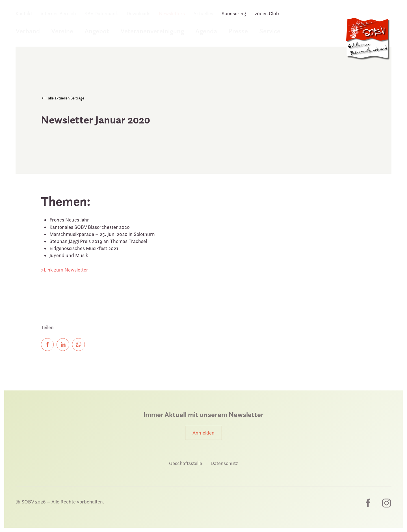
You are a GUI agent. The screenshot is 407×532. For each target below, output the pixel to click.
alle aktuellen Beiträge (63, 98)
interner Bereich (58, 13)
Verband (28, 31)
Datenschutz (224, 463)
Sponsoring (234, 13)
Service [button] (270, 31)
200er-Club (267, 13)
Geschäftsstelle (186, 463)
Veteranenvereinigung (152, 31)
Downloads (138, 13)
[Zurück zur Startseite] (367, 42)
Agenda (206, 31)
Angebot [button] (97, 31)
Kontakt (24, 13)
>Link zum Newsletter (65, 270)
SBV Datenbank (101, 13)
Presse (238, 31)
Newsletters (172, 13)
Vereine (62, 31)
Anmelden (203, 433)
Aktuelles (203, 13)
